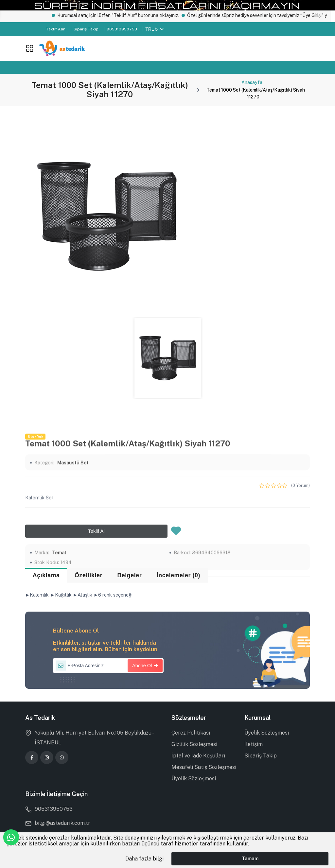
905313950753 (122, 29)
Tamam (250, 858)
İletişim (254, 744)
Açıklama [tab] (46, 575)
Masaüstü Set (73, 563)
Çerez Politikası (191, 733)
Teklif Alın (56, 29)
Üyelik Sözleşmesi (194, 779)
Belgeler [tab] (129, 575)
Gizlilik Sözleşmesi (194, 744)
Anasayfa (252, 82)
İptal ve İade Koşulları (198, 756)
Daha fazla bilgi (144, 859)
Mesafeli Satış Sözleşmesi (204, 767)
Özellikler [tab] (88, 575)
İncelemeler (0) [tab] (178, 575)
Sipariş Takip (86, 29)
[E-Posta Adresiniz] (108, 666)
